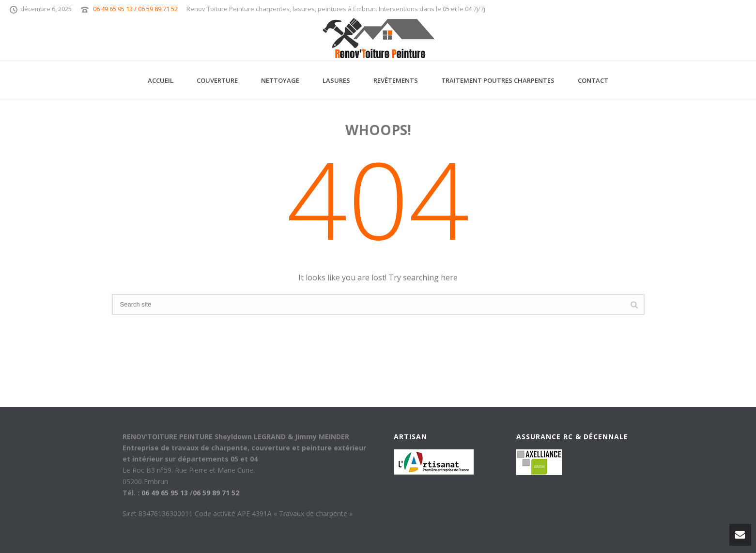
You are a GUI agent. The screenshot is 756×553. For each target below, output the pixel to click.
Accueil (161, 80)
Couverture (217, 80)
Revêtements (396, 80)
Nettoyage (280, 80)
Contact (593, 80)
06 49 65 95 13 (165, 493)
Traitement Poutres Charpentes (498, 80)
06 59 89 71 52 (216, 493)
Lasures (336, 80)
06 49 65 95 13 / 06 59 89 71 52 (135, 9)
